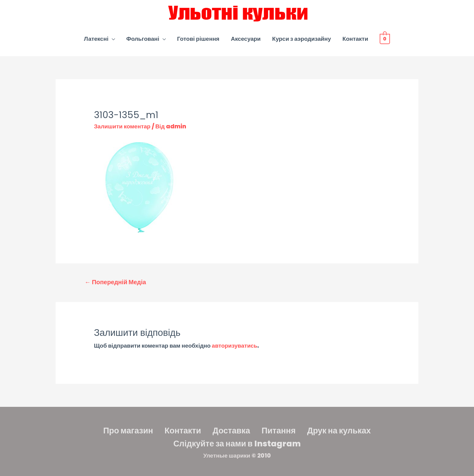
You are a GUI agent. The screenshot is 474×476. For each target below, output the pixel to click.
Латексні (96, 39)
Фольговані (143, 39)
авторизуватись (235, 346)
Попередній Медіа (115, 282)
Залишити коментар (122, 126)
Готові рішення (198, 39)
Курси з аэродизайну (301, 39)
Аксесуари (246, 39)
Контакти (355, 39)
